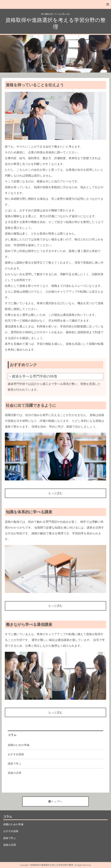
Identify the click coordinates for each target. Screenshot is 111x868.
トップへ (55, 801)
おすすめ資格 (16, 754)
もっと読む (55, 493)
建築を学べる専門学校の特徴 (34, 376)
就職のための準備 (19, 745)
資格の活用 (15, 773)
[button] (55, 4)
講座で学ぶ (15, 764)
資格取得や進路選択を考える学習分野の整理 (55, 23)
